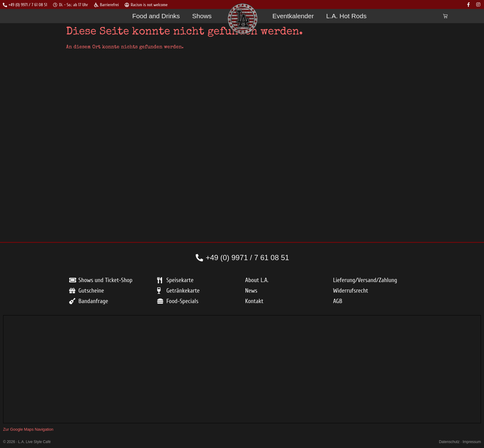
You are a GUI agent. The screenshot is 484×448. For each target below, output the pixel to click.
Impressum (472, 442)
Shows (202, 16)
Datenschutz (449, 442)
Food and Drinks (156, 16)
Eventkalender (293, 16)
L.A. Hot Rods (346, 16)
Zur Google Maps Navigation (28, 430)
